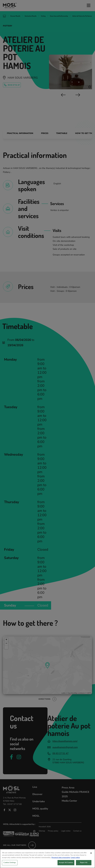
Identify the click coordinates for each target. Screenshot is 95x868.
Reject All (84, 865)
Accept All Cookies (66, 865)
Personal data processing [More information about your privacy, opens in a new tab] (61, 860)
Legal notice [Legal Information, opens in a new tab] (75, 860)
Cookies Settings (10, 865)
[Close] (91, 855)
